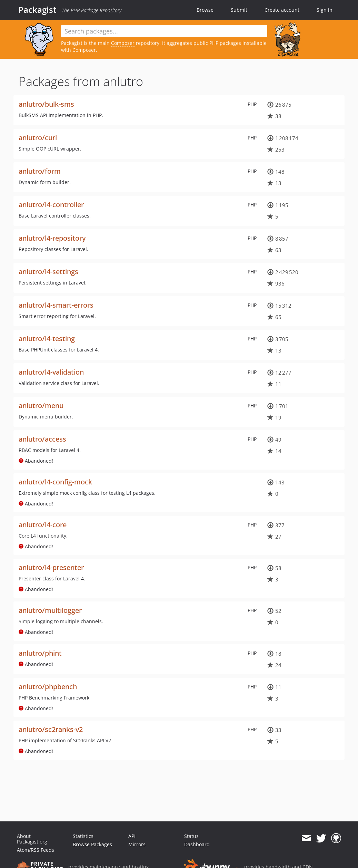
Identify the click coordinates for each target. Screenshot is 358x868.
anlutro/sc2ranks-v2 (51, 729)
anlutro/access (42, 439)
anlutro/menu (41, 406)
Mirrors (137, 844)
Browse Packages (92, 844)
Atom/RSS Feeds (36, 850)
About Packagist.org (32, 839)
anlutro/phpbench (48, 687)
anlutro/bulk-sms (46, 104)
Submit (239, 10)
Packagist (37, 10)
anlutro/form (40, 171)
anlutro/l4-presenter (51, 567)
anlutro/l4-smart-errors (56, 305)
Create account (282, 10)
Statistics (83, 836)
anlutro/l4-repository (52, 238)
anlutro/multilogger (50, 610)
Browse (205, 10)
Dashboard (197, 844)
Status (191, 836)
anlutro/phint (40, 653)
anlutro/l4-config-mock (55, 482)
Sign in (325, 10)
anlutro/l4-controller (51, 205)
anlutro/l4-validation (51, 372)
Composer (123, 43)
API (132, 836)
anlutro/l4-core (43, 525)
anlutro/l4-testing (47, 339)
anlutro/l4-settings (48, 272)
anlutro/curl (38, 138)
